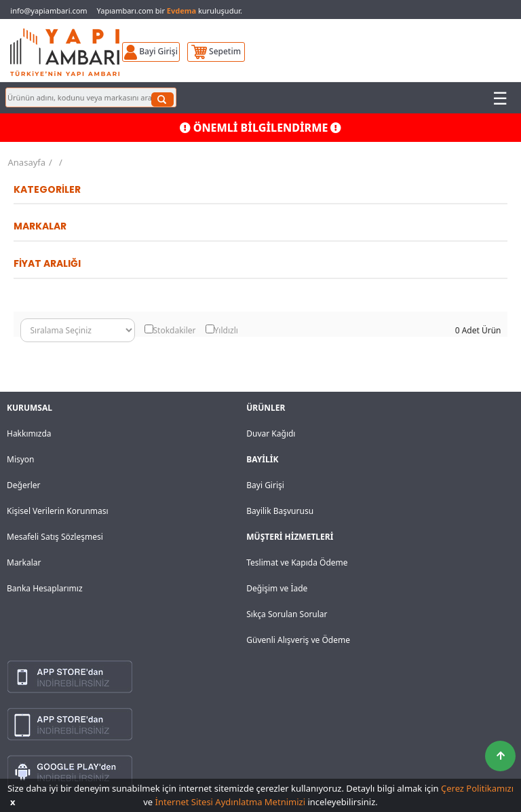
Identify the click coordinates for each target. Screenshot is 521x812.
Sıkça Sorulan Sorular (287, 614)
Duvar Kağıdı (271, 433)
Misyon (21, 459)
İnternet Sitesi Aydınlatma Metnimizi (230, 802)
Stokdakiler (175, 330)
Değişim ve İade (277, 588)
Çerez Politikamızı (477, 788)
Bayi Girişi (265, 485)
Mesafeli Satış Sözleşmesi (55, 537)
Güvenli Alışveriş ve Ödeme (298, 640)
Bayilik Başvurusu (280, 511)
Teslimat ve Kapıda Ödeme (297, 562)
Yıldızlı (226, 330)
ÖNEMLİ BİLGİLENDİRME (261, 128)
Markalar (24, 562)
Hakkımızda (29, 433)
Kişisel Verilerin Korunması (58, 511)
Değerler (23, 485)
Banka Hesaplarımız (45, 588)
